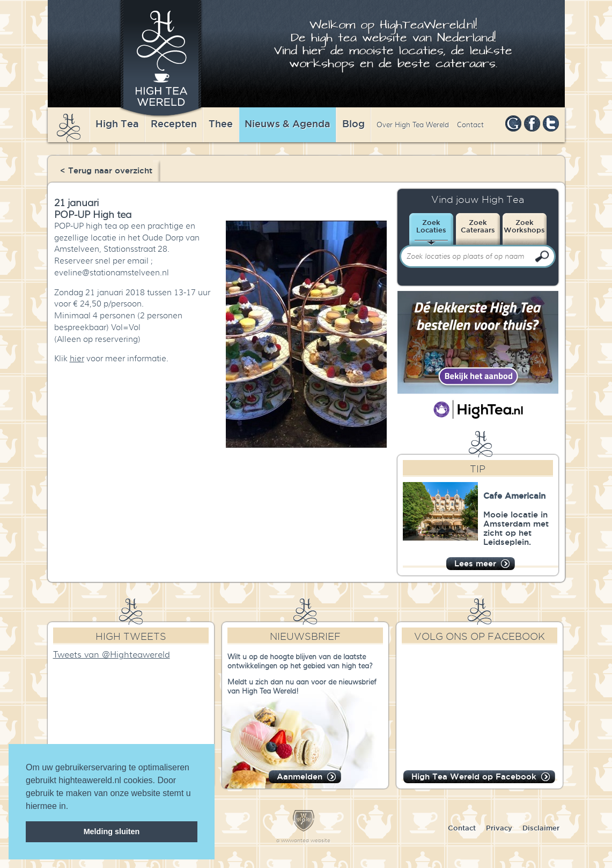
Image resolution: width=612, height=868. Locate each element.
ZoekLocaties (431, 226)
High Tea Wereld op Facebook (474, 776)
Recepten (174, 123)
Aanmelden (300, 776)
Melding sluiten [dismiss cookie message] (112, 831)
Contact (470, 125)
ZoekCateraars (478, 226)
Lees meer (475, 563)
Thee (221, 123)
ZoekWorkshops (524, 226)
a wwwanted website (303, 840)
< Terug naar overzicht (106, 170)
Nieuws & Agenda (287, 123)
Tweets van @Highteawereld (112, 655)
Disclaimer (541, 828)
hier (77, 359)
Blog (353, 123)
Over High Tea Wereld (413, 125)
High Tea (117, 123)
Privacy (499, 828)
